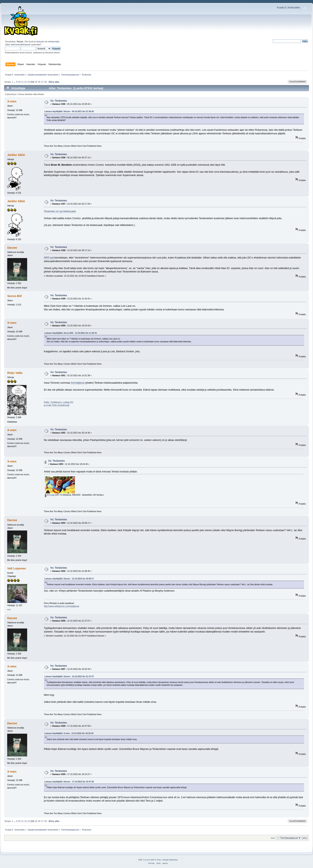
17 (42, 82)
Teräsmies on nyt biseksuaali (60, 211)
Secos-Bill (14, 296)
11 (22, 82)
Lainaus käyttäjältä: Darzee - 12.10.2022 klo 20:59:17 (69, 579)
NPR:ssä (49, 258)
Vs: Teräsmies (59, 101)
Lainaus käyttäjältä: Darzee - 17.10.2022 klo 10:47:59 (69, 782)
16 (39, 82)
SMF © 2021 (156, 860)
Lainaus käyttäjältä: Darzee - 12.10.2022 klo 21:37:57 (69, 676)
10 (19, 82)
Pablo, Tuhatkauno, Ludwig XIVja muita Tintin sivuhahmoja (59, 404)
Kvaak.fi (281, 8)
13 (29, 82)
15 (36, 82)
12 (25, 82)
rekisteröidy (53, 42)
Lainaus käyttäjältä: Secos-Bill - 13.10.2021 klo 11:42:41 (71, 333)
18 (45, 82)
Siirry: (273, 838)
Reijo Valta (15, 373)
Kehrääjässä (78, 383)
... (15, 82)
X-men (12, 101)
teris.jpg (50, 495)
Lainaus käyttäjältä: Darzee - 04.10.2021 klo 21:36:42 (69, 111)
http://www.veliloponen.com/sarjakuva (62, 606)
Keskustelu (294, 8)
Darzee (12, 248)
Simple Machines (170, 860)
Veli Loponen (16, 568)
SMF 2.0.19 (144, 860)
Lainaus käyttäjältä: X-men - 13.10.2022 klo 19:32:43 (69, 733)
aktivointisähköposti (20, 45)
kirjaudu (40, 42)
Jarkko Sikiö (16, 155)
